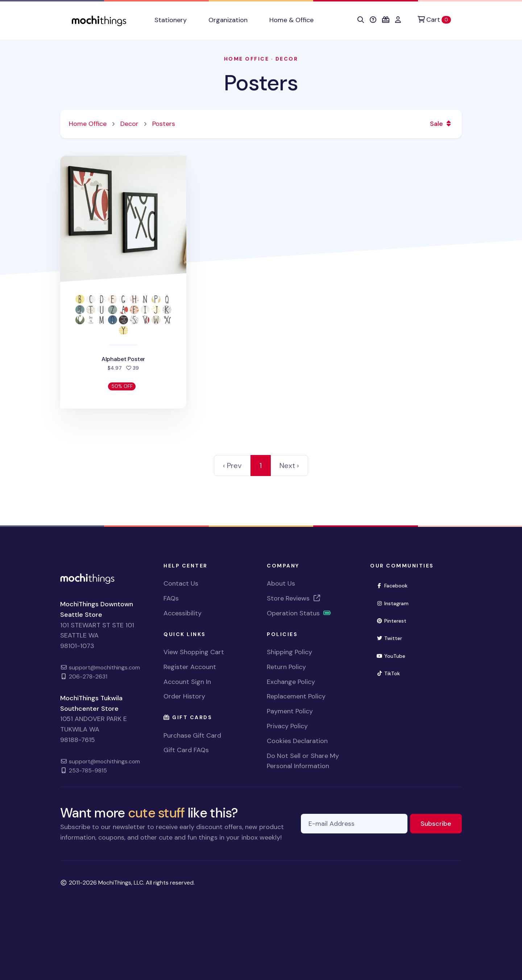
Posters (261, 83)
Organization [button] (228, 20)
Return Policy (286, 667)
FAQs (171, 598)
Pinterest (394, 620)
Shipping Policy (289, 652)
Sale (442, 124)
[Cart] (434, 20)
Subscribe (441, 823)
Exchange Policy (291, 682)
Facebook (395, 585)
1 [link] (261, 466)
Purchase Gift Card (192, 735)
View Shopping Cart (194, 652)
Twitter (392, 638)
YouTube (394, 655)
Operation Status (299, 613)
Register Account (190, 667)
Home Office (247, 59)
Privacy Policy (287, 726)
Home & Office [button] (291, 20)
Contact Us (181, 583)
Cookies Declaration (297, 741)
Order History (184, 696)
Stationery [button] (171, 20)
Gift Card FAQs (186, 750)
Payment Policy (290, 711)
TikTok (391, 673)
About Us (281, 583)
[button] (361, 20)
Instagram (395, 603)
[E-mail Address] (354, 824)
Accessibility (183, 613)
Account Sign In (187, 682)
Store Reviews (294, 598)
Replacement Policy (296, 696)
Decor (287, 59)
